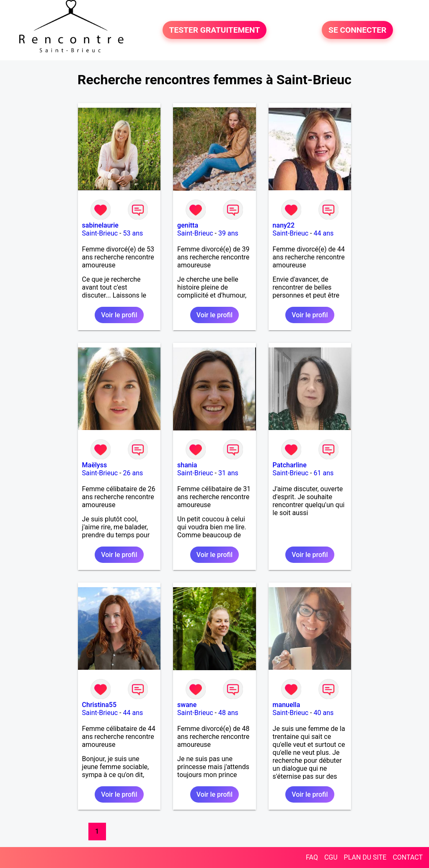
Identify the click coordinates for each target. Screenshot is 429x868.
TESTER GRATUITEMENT (215, 30)
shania (187, 465)
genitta (188, 225)
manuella (287, 705)
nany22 (284, 225)
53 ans (133, 233)
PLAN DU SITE (365, 857)
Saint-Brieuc (100, 233)
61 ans (324, 473)
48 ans (228, 713)
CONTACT (408, 857)
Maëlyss (95, 465)
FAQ (312, 857)
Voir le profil (119, 315)
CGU (331, 857)
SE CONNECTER (357, 30)
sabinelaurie (100, 225)
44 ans (324, 233)
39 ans (228, 233)
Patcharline (290, 465)
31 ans (228, 473)
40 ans (324, 713)
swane (187, 705)
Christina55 (99, 705)
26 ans (133, 473)
